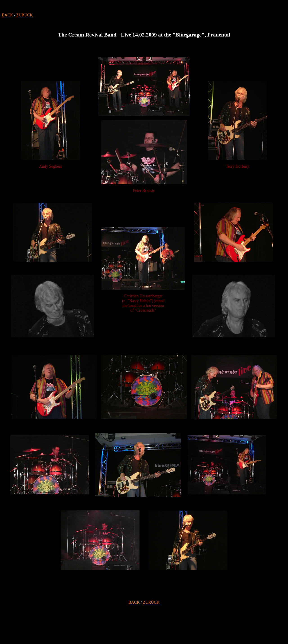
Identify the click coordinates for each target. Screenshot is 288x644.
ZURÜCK (25, 15)
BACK (7, 15)
